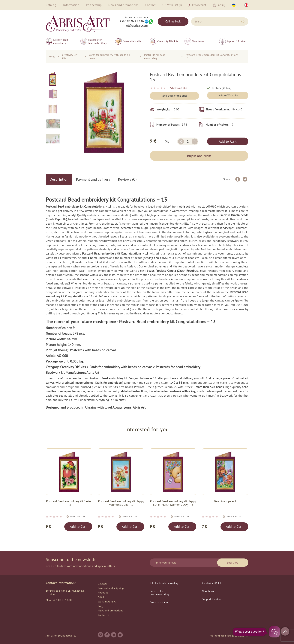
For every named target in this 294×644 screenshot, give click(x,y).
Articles (102, 597)
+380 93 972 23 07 (132, 21)
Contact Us (104, 615)
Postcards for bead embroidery (155, 57)
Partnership (94, 5)
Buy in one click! (199, 156)
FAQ (100, 606)
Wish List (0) (172, 5)
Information (71, 5)
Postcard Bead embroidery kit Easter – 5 (69, 503)
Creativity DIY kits (168, 41)
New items (198, 41)
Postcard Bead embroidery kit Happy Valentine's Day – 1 (121, 503)
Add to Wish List (228, 95)
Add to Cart (228, 141)
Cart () (219, 5)
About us (103, 593)
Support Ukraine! (236, 41)
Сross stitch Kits (132, 41)
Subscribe (233, 563)
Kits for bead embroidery (60, 41)
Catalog (51, 5)
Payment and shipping (111, 588)
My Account (197, 5)
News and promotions (123, 5)
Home (52, 57)
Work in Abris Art (108, 602)
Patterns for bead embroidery (97, 41)
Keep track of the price (174, 96)
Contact (150, 5)
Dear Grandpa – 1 (225, 501)
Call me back (173, 21)
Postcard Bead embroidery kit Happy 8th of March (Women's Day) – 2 (173, 503)
